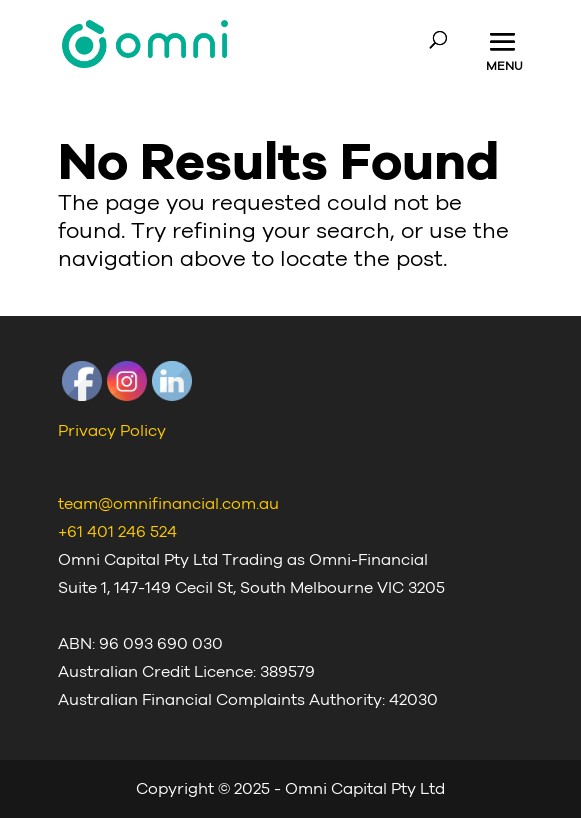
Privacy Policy (112, 431)
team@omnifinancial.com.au (168, 504)
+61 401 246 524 (117, 532)
